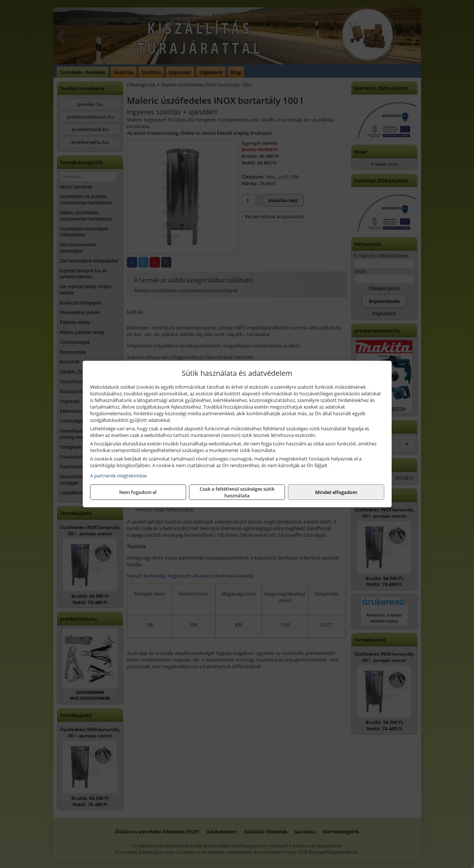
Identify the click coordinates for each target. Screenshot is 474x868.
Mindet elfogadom (336, 492)
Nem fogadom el (138, 492)
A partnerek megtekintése (118, 476)
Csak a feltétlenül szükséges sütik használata (237, 492)
